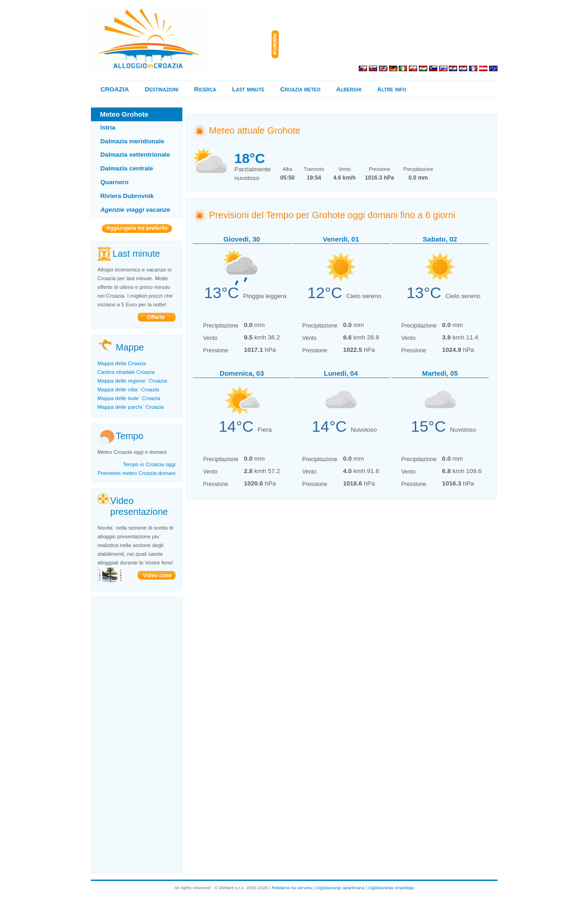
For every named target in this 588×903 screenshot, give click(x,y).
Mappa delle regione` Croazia (132, 381)
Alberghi (349, 89)
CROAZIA (115, 89)
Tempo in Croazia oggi (149, 464)
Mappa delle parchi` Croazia (130, 407)
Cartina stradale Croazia (126, 372)
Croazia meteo (300, 89)
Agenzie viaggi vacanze (136, 210)
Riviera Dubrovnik (127, 196)
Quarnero (115, 182)
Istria (108, 127)
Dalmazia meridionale (133, 141)
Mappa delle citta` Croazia (128, 389)
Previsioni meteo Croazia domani (137, 473)
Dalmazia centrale (127, 168)
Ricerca (205, 89)
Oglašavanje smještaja (391, 888)
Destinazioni (161, 89)
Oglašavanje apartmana (340, 888)
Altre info (392, 89)
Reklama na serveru (292, 888)
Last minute (248, 89)
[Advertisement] (390, 45)
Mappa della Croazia (122, 363)
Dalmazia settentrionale (136, 155)
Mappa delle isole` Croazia (129, 398)
